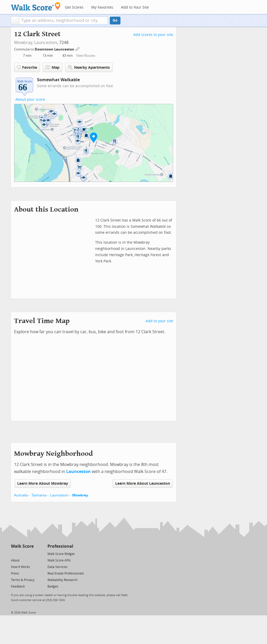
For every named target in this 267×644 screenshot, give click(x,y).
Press (15, 573)
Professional (60, 546)
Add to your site (159, 321)
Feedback (18, 586)
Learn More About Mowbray (43, 484)
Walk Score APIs (59, 560)
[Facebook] (22, 554)
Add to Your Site (135, 7)
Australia (21, 495)
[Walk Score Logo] (36, 6)
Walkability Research (62, 580)
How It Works (20, 567)
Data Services (57, 567)
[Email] (30, 554)
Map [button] (53, 67)
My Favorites (102, 7)
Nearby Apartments (89, 67)
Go (115, 20)
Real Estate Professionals (66, 573)
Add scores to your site (153, 35)
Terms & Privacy (23, 580)
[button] (15, 21)
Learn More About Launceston (143, 484)
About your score (30, 100)
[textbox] (63, 21)
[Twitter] (14, 554)
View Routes (86, 56)
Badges (53, 586)
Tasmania (39, 495)
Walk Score (22, 546)
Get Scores (74, 7)
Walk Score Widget (61, 554)
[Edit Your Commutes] (78, 49)
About (15, 560)
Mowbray (80, 495)
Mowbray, (24, 43)
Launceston (46, 43)
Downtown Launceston (55, 49)
